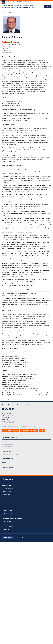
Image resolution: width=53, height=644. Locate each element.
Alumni (4, 465)
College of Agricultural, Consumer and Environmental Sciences (18, 6)
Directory (9, 13)
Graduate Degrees (7, 447)
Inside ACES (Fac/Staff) (11, 431)
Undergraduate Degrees (8, 444)
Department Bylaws (7, 452)
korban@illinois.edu (7, 53)
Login (42, 431)
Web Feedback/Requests (29, 431)
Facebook (6, 409)
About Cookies (8, 538)
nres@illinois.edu (10, 422)
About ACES (5, 463)
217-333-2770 (6, 420)
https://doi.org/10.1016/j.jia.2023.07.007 (28, 192)
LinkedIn (13, 409)
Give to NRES (5, 449)
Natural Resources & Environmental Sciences (18, 8)
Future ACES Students (8, 467)
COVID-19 (4, 470)
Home (4, 13)
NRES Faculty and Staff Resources (11, 454)
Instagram (3, 409)
